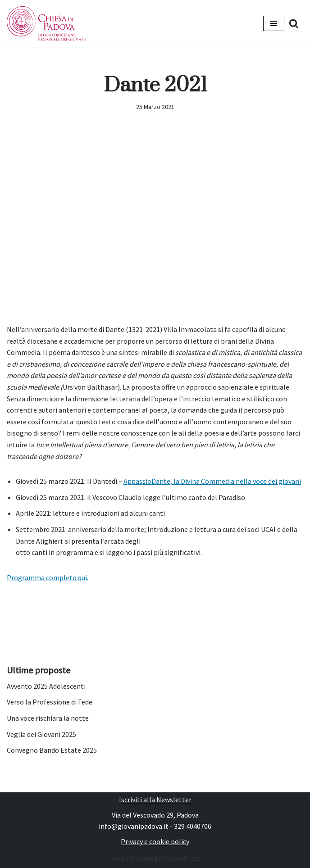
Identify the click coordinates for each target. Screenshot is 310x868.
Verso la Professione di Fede (50, 702)
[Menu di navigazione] (274, 23)
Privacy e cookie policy (155, 841)
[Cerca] (294, 23)
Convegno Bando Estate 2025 (52, 750)
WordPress (184, 858)
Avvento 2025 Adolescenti (46, 686)
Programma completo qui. (48, 577)
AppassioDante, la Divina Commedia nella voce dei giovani (212, 481)
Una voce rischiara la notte (48, 718)
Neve (118, 858)
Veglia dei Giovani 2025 (41, 734)
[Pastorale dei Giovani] (46, 24)
